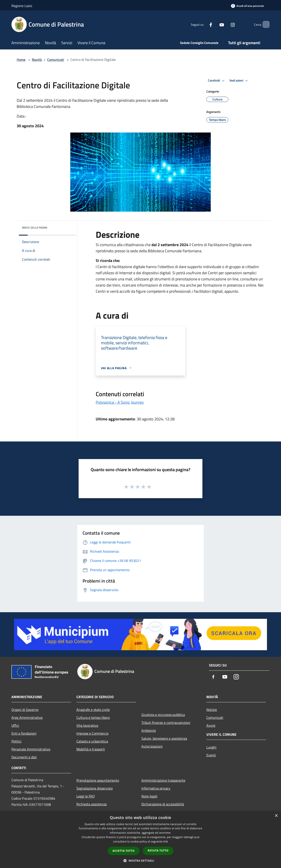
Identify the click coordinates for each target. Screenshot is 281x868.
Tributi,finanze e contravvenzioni (166, 723)
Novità (37, 60)
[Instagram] (225, 24)
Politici (16, 741)
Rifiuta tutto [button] (158, 851)
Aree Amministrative (27, 717)
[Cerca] (264, 24)
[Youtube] (214, 24)
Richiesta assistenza (92, 804)
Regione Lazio (22, 6)
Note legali (149, 796)
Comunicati (56, 60)
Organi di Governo (25, 710)
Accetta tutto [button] (124, 851)
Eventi (211, 755)
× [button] (276, 816)
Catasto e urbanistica (92, 741)
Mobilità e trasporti (91, 749)
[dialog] (140, 840)
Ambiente (149, 730)
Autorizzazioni (152, 746)
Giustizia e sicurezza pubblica (163, 715)
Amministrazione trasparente (163, 780)
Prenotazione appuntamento (98, 780)
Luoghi (211, 747)
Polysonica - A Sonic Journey (120, 402)
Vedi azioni (239, 81)
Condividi (217, 81)
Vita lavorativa (87, 725)
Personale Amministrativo (31, 749)
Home (21, 60)
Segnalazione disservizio (95, 788)
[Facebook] (203, 24)
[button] (140, 861)
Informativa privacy (156, 788)
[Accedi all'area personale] (247, 6)
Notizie (212, 710)
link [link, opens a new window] (166, 842)
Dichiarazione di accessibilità (163, 804)
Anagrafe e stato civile (93, 710)
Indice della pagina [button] (35, 228)
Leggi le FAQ (86, 796)
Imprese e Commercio (92, 733)
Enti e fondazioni (24, 733)
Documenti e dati (24, 757)
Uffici (15, 725)
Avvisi (211, 725)
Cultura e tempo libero (93, 717)
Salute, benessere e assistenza (164, 738)
